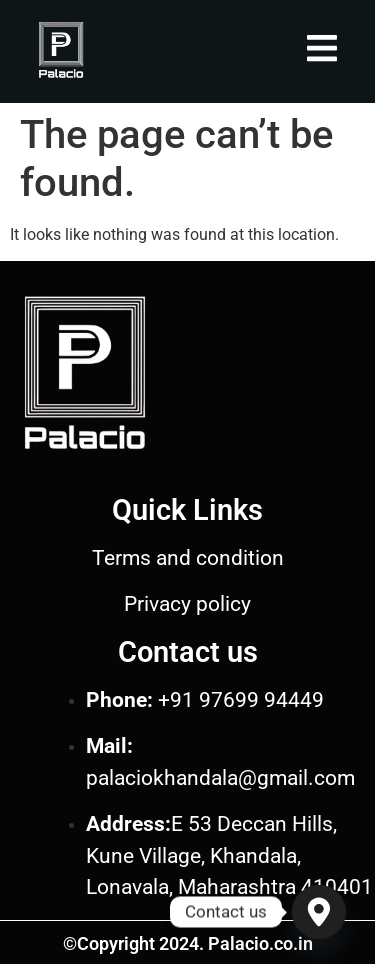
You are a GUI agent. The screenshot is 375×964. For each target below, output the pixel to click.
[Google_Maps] (319, 912)
